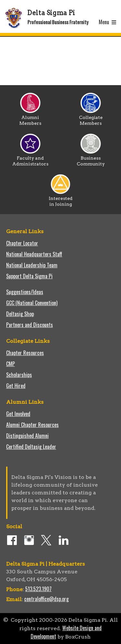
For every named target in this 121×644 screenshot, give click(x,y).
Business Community (91, 159)
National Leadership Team (32, 265)
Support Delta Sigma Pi (29, 276)
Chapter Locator (22, 243)
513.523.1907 (38, 589)
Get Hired (16, 386)
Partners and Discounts (30, 325)
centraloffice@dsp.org (46, 599)
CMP (10, 364)
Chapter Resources (25, 353)
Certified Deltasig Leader (31, 447)
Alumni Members (30, 118)
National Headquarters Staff (34, 254)
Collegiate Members (91, 118)
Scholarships (19, 375)
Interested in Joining (61, 199)
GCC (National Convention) (32, 303)
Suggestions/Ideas (25, 292)
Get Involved (18, 414)
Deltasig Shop (20, 314)
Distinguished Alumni (27, 436)
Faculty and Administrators (30, 159)
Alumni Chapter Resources (32, 425)
